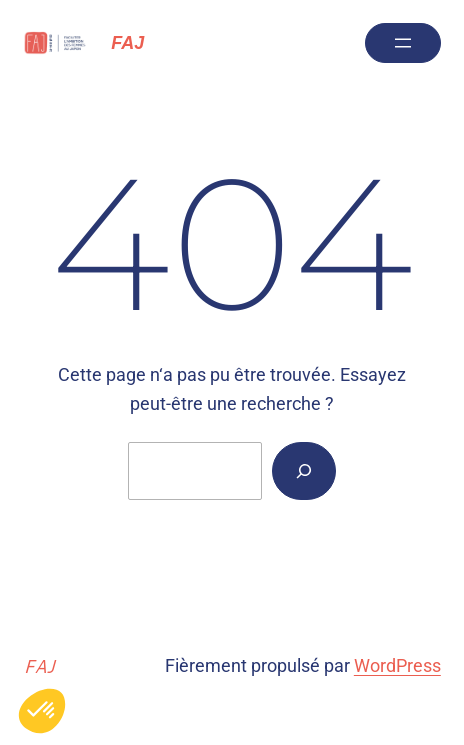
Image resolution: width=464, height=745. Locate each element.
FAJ (127, 43)
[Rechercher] (304, 471)
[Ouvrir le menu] (403, 43)
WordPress (397, 665)
